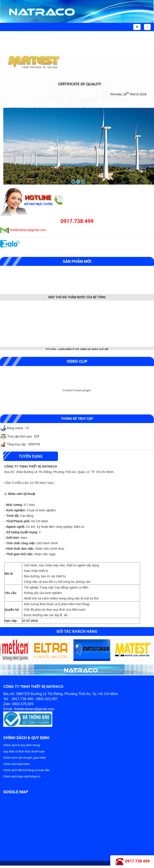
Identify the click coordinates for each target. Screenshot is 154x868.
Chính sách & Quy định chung (22, 745)
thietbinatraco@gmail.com (28, 230)
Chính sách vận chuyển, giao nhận (25, 758)
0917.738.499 (77, 221)
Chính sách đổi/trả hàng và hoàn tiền (26, 770)
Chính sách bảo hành (17, 764)
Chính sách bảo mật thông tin (22, 776)
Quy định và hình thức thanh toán (24, 751)
